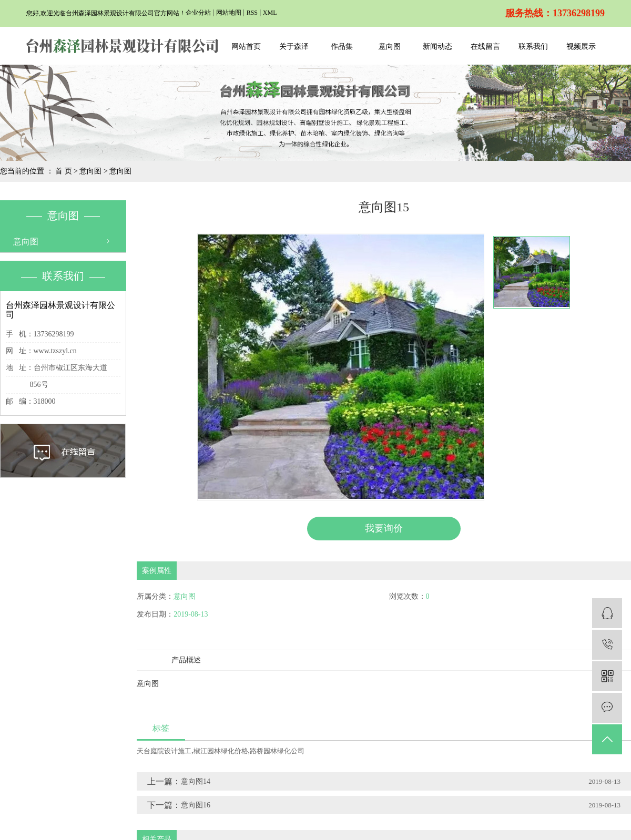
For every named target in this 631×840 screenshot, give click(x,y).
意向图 (390, 47)
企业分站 (198, 13)
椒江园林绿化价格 (221, 750)
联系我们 (533, 47)
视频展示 (581, 47)
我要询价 (384, 528)
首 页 (64, 171)
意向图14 (196, 781)
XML (270, 13)
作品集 (342, 47)
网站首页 (246, 47)
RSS (252, 13)
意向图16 (196, 805)
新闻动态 (437, 47)
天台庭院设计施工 (164, 750)
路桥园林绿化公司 (277, 750)
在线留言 (485, 47)
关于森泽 (294, 47)
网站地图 (229, 13)
